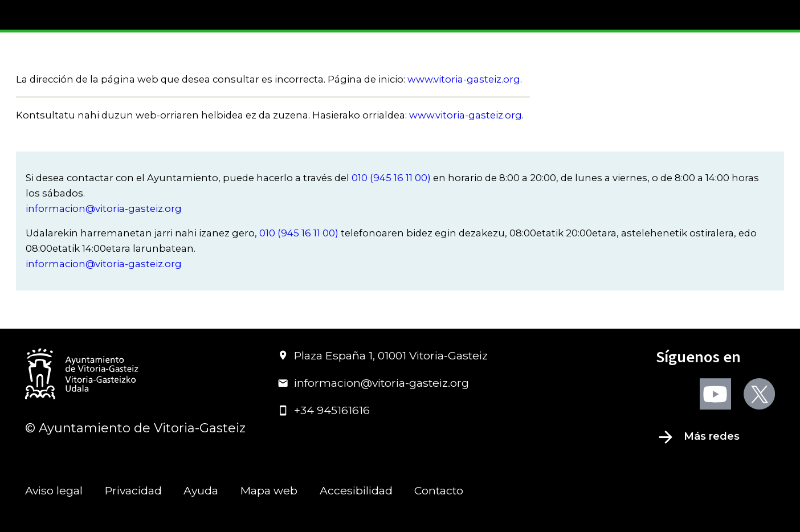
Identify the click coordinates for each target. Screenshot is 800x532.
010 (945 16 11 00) (391, 178)
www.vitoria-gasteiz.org (464, 79)
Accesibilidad (356, 490)
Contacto (439, 490)
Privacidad (133, 490)
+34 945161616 (324, 410)
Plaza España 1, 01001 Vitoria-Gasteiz (383, 355)
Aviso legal (54, 490)
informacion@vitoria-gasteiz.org (104, 208)
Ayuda (201, 490)
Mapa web (269, 490)
